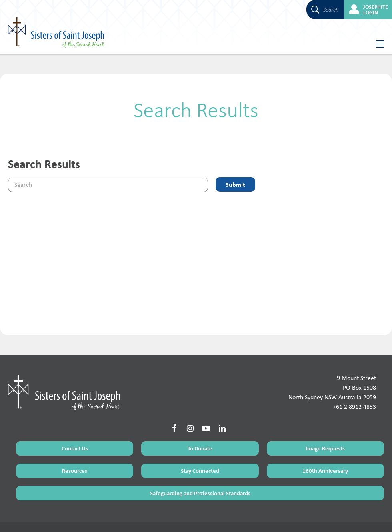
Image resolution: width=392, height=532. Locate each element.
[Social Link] (174, 397)
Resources (75, 439)
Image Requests (325, 417)
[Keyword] (108, 185)
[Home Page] (64, 361)
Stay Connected (200, 439)
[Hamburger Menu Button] (377, 44)
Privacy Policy (67, 517)
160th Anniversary (325, 439)
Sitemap (42, 517)
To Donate (200, 417)
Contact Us (75, 417)
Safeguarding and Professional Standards (200, 462)
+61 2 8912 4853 (354, 375)
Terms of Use (18, 517)
